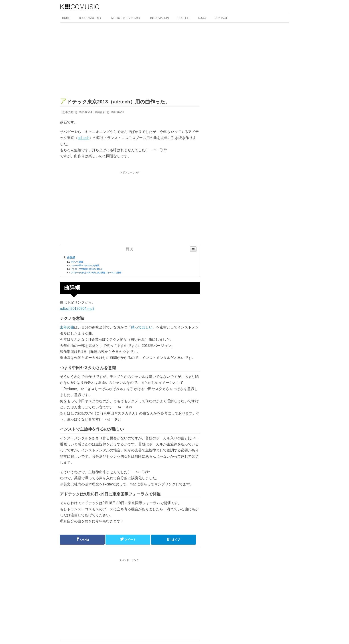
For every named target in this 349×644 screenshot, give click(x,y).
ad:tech (83, 138)
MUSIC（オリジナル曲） (126, 18)
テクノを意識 (77, 262)
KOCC (202, 18)
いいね (82, 539)
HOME (66, 18)
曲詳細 (71, 258)
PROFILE (183, 18)
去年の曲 (67, 327)
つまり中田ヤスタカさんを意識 (85, 266)
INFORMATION (159, 18)
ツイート (128, 539)
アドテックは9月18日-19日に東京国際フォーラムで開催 (96, 273)
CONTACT (221, 18)
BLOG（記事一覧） (91, 18)
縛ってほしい (142, 327)
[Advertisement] (130, 62)
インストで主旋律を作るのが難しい (87, 269)
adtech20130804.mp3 (77, 309)
